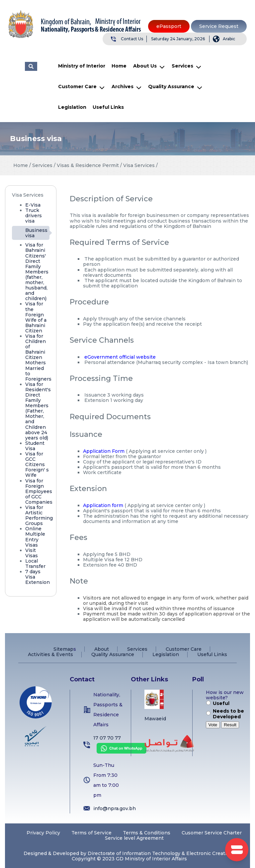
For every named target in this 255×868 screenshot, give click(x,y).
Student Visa (35, 446)
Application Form (104, 451)
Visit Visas (32, 553)
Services (182, 66)
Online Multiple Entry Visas (35, 537)
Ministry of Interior (82, 66)
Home (119, 66)
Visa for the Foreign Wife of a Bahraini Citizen (36, 317)
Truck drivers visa (34, 216)
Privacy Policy (43, 833)
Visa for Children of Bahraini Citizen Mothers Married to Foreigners (38, 357)
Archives (123, 87)
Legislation (72, 107)
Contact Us (132, 39)
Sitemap (63, 649)
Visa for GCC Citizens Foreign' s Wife (37, 464)
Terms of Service (91, 833)
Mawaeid (155, 719)
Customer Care (77, 87)
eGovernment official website (120, 357)
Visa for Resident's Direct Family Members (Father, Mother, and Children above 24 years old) (38, 411)
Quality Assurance (171, 87)
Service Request (219, 26)
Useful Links (108, 107)
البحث (31, 66)
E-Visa (33, 205)
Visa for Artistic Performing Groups (39, 515)
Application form (103, 505)
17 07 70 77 (107, 738)
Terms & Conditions (147, 833)
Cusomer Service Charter (212, 833)
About (102, 649)
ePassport (169, 26)
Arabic (229, 39)
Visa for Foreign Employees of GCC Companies (39, 491)
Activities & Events (50, 654)
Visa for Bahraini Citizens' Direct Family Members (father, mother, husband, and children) (37, 272)
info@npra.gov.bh (115, 808)
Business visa (36, 233)
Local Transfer (35, 564)
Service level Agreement (134, 838)
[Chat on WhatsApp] (120, 752)
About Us (145, 66)
